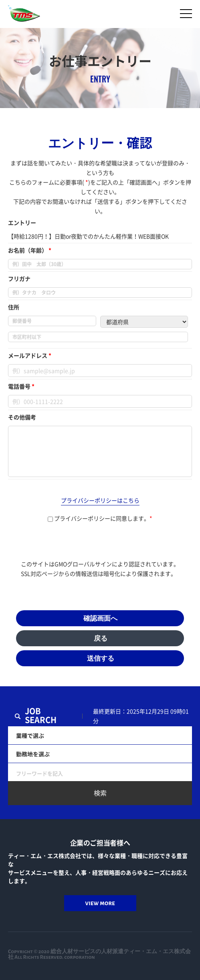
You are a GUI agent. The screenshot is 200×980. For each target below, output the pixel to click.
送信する (101, 658)
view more (100, 903)
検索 (100, 793)
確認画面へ (100, 618)
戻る (101, 638)
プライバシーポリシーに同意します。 (100, 518)
